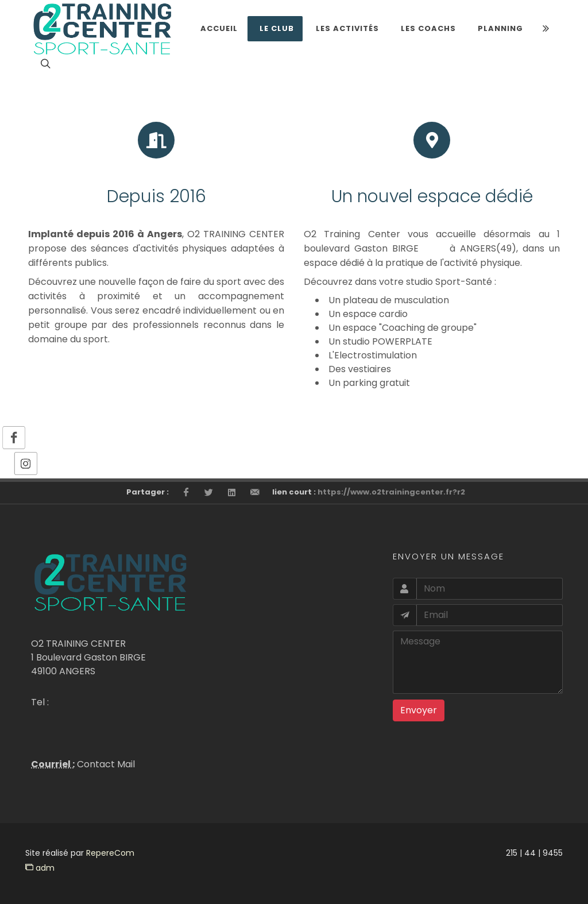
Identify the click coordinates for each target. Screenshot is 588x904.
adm (40, 868)
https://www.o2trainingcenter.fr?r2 (391, 492)
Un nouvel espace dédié (432, 196)
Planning (500, 28)
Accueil (219, 28)
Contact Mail (105, 764)
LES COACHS (428, 28)
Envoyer (419, 710)
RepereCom (110, 853)
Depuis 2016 (156, 196)
